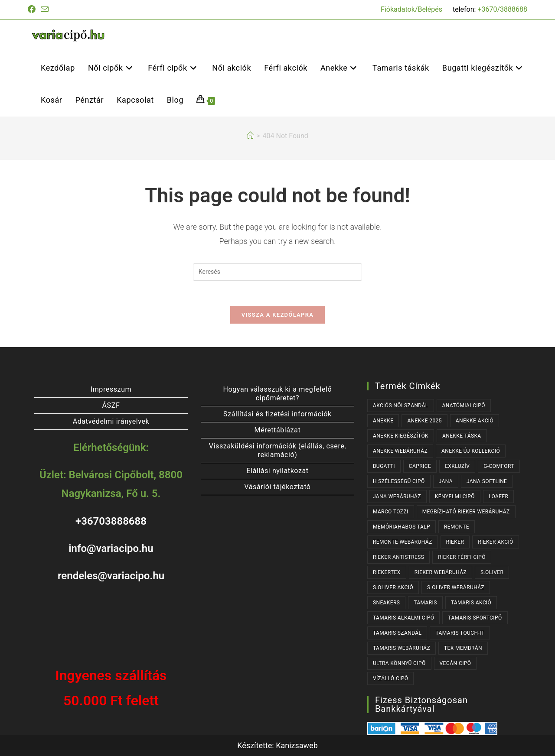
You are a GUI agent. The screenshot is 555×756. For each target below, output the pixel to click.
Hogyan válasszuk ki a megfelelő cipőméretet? (278, 394)
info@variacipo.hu (111, 548)
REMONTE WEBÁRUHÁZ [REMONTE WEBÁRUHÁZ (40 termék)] (403, 542)
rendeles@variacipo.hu (111, 576)
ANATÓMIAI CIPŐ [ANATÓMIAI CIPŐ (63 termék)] (464, 406)
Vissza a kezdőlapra (277, 316)
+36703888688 (111, 521)
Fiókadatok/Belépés (411, 9)
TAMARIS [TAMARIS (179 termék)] (425, 603)
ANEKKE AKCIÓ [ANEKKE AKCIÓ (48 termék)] (475, 421)
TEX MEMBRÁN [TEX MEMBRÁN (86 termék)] (463, 648)
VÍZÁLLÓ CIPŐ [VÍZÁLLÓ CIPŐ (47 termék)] (390, 678)
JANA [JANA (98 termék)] (446, 481)
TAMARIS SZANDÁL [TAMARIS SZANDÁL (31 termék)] (397, 633)
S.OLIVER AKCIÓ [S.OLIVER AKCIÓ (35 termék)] (393, 587)
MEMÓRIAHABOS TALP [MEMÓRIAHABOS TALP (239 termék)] (402, 527)
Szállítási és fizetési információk (277, 414)
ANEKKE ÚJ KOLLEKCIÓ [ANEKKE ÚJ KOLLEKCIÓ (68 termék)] (471, 451)
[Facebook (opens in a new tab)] (33, 10)
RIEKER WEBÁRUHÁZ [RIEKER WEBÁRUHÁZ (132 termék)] (441, 572)
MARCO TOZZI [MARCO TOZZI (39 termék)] (391, 512)
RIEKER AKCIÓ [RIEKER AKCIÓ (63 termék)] (496, 542)
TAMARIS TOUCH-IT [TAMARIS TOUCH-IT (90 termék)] (460, 633)
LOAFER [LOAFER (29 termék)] (498, 496)
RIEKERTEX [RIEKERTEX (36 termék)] (387, 572)
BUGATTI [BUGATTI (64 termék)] (384, 466)
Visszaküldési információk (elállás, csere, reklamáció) (277, 450)
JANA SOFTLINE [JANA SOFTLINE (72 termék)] (487, 481)
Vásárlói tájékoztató (277, 487)
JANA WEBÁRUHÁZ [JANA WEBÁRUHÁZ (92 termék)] (397, 496)
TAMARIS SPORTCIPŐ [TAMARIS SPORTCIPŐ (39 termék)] (475, 618)
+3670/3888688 (502, 9)
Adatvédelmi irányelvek (111, 421)
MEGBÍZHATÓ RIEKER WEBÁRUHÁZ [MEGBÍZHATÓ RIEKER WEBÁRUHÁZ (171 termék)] (466, 512)
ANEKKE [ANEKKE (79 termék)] (383, 421)
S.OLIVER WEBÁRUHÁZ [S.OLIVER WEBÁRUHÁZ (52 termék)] (456, 587)
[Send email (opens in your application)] (45, 10)
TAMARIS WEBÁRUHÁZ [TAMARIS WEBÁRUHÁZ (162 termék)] (402, 648)
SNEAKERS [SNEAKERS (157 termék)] (386, 603)
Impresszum (111, 389)
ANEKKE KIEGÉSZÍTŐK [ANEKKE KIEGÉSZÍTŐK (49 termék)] (401, 436)
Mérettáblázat (278, 430)
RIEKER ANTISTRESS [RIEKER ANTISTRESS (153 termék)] (398, 557)
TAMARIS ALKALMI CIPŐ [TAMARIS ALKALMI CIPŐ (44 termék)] (403, 618)
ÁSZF (111, 405)
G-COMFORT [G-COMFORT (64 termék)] (499, 466)
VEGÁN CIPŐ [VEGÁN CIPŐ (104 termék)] (455, 663)
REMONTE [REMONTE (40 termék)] (457, 527)
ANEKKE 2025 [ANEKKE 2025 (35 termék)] (424, 421)
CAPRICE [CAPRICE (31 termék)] (420, 466)
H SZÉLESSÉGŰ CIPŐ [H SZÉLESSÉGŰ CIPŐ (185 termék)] (399, 481)
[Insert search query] (277, 272)
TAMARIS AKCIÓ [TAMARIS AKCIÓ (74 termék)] (471, 603)
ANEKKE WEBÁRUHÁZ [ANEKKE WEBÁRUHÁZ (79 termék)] (400, 451)
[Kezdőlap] (250, 136)
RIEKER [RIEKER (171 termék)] (455, 542)
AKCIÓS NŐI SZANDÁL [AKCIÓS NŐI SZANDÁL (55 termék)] (401, 406)
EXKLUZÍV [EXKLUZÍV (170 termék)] (457, 466)
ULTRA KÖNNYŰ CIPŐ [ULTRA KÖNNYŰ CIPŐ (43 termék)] (399, 663)
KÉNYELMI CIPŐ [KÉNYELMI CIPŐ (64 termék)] (455, 496)
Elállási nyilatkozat (277, 471)
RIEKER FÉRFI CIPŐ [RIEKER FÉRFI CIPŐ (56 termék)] (462, 557)
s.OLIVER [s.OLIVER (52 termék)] (492, 572)
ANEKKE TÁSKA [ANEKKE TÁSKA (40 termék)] (462, 436)
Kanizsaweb (297, 745)
